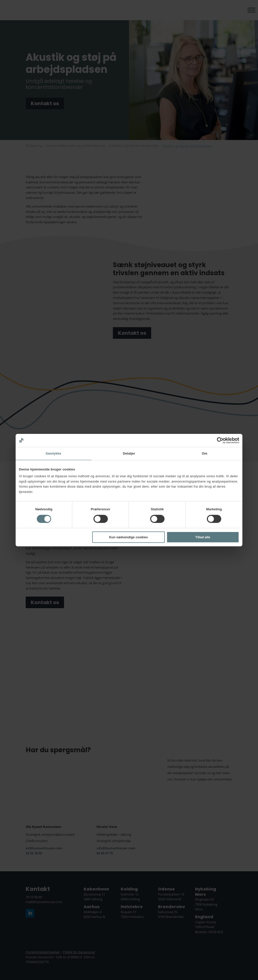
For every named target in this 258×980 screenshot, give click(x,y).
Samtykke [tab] (53, 453)
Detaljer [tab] (129, 453)
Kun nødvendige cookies (128, 537)
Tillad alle (203, 537)
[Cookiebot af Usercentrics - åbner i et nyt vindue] (217, 440)
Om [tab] (205, 453)
